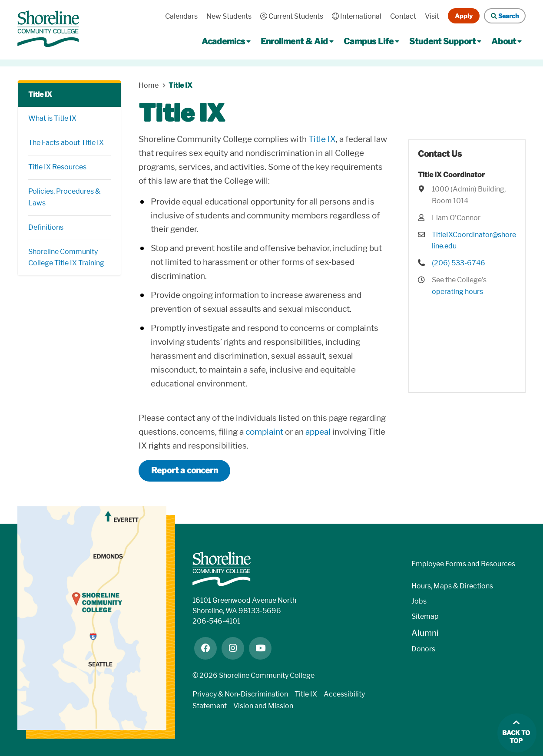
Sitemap (425, 616)
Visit (432, 16)
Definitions (46, 227)
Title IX (40, 94)
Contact (403, 16)
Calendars (181, 16)
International (357, 16)
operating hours (457, 292)
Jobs (419, 601)
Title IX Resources (57, 167)
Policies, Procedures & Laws (64, 197)
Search (505, 16)
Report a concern (185, 470)
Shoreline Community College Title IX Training (66, 258)
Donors (423, 649)
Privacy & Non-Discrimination (240, 694)
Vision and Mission (263, 706)
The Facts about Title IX (66, 143)
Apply (464, 16)
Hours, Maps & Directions (452, 586)
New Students (229, 16)
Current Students (292, 16)
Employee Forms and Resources (463, 564)
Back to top (516, 737)
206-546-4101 (216, 621)
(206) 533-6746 (459, 263)
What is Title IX (52, 118)
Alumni (425, 633)
